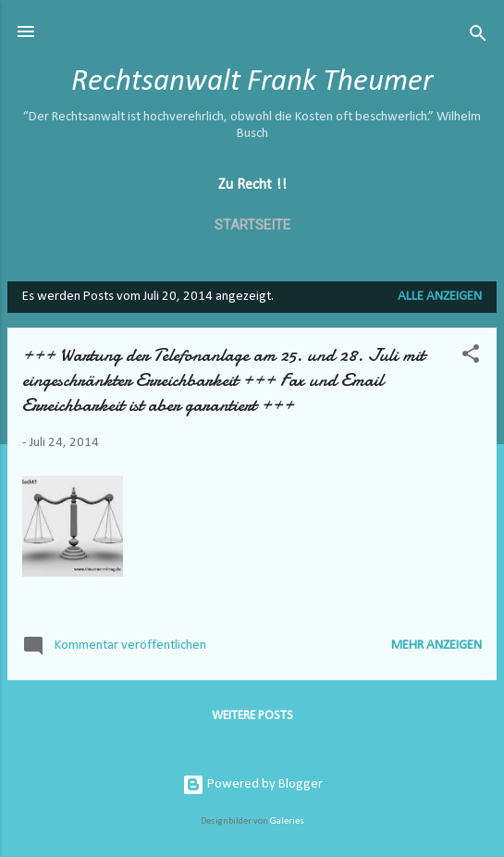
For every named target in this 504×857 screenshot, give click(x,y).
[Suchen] (478, 37)
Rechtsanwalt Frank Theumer (252, 82)
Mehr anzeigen (436, 646)
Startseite (252, 225)
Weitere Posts (252, 716)
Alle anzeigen (440, 297)
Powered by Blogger (252, 784)
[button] (471, 358)
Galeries (287, 821)
